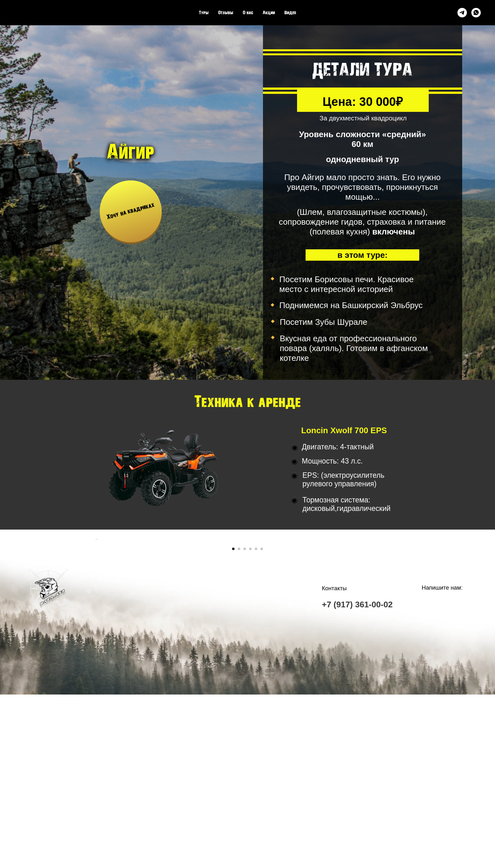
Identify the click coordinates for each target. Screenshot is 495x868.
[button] (131, 211)
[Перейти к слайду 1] (233, 722)
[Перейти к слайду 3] (245, 722)
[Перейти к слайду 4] (250, 722)
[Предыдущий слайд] (96, 626)
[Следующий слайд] (399, 626)
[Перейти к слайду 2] (239, 722)
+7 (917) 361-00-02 (357, 778)
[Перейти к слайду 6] (262, 722)
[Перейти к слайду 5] (256, 722)
